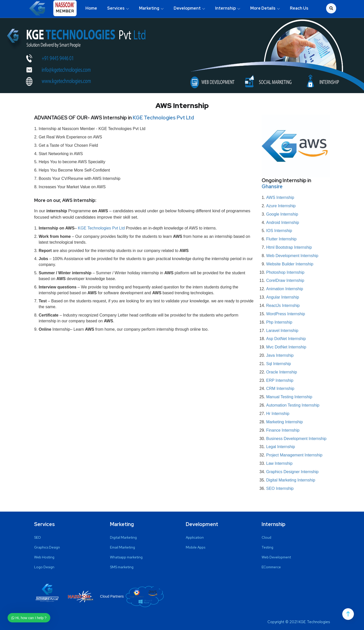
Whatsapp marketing (126, 557)
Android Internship (283, 222)
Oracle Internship (282, 372)
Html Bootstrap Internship (289, 247)
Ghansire (272, 186)
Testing (267, 547)
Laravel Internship (282, 330)
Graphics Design (47, 547)
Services (116, 8)
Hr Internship (278, 413)
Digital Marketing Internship (291, 480)
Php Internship (279, 322)
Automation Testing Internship (293, 405)
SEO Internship (280, 488)
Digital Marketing (123, 537)
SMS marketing (122, 567)
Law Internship (279, 463)
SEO (38, 537)
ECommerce (271, 567)
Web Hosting (44, 557)
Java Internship (280, 355)
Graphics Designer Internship (292, 471)
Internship (225, 8)
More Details (263, 8)
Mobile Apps (196, 547)
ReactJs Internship (283, 305)
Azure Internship (281, 206)
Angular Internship (283, 297)
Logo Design (44, 567)
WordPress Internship (286, 314)
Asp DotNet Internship (286, 339)
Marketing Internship (285, 422)
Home (91, 8)
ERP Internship (280, 380)
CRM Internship (280, 388)
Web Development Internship (292, 255)
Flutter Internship (281, 239)
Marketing (149, 8)
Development (187, 8)
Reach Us (299, 8)
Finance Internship (283, 430)
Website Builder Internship (290, 264)
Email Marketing (122, 547)
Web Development (276, 557)
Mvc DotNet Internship (286, 347)
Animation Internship (285, 289)
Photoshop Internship (285, 272)
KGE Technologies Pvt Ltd (163, 118)
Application (195, 537)
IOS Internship (279, 231)
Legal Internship (281, 447)
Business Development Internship (296, 438)
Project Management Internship (294, 455)
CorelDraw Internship (285, 280)
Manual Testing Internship (289, 397)
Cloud (266, 537)
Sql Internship (279, 363)
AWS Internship (280, 197)
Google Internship (282, 214)
